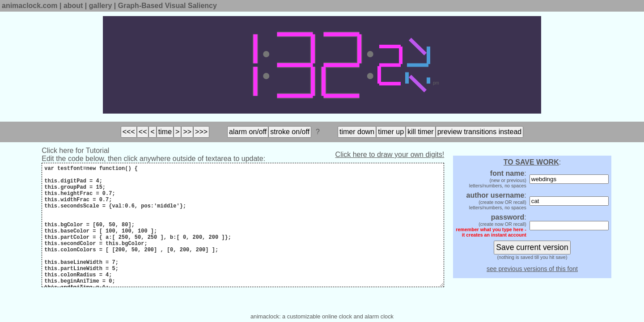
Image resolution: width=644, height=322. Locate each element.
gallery (101, 6)
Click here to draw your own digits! (390, 155)
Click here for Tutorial (75, 150)
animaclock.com (30, 6)
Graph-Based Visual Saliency (167, 6)
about (73, 6)
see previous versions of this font (532, 269)
